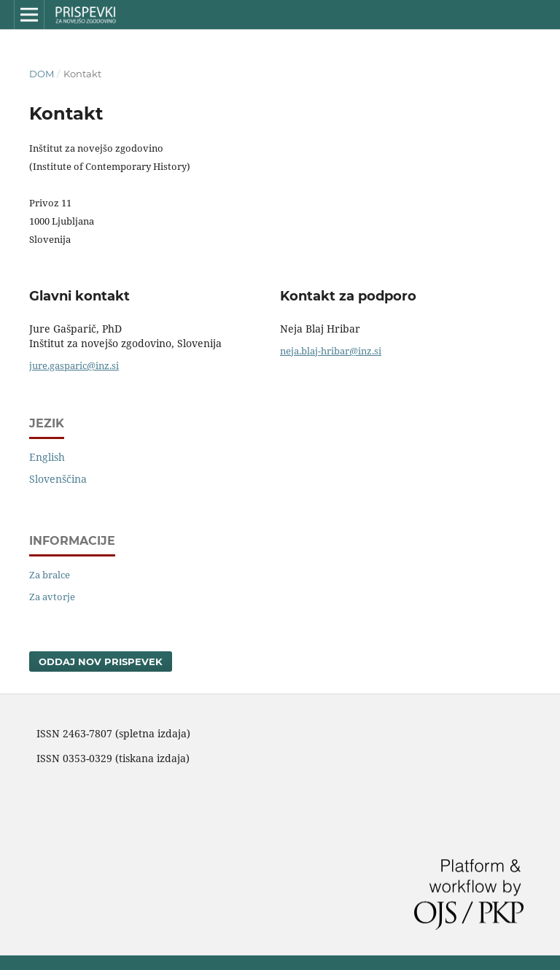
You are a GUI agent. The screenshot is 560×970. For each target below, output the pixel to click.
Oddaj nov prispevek (101, 661)
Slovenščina (58, 479)
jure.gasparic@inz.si (74, 365)
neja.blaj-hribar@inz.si (331, 351)
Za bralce (50, 575)
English (47, 457)
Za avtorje (52, 597)
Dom (42, 74)
